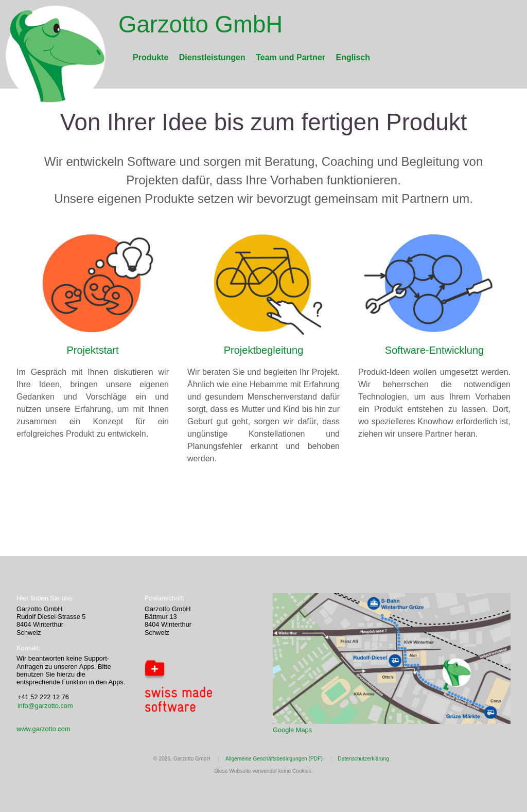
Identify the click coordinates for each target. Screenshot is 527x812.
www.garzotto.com (43, 729)
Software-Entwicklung (434, 350)
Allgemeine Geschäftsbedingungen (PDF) (274, 759)
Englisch (353, 57)
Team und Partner (291, 57)
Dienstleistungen (212, 57)
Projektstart (92, 350)
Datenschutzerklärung (363, 759)
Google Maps (292, 730)
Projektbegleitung (264, 350)
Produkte (151, 57)
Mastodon (34, 496)
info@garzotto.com (45, 706)
